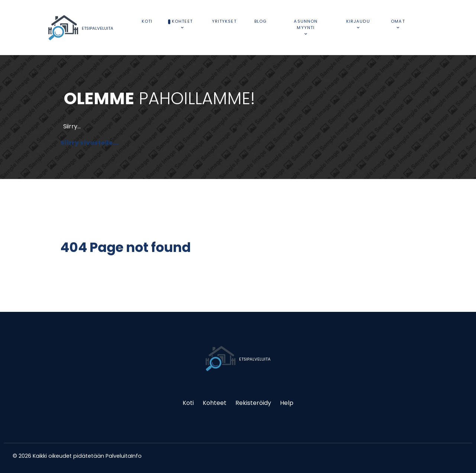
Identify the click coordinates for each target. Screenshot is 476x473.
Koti (188, 403)
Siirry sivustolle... (89, 143)
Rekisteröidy (253, 403)
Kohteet (215, 403)
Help (287, 403)
